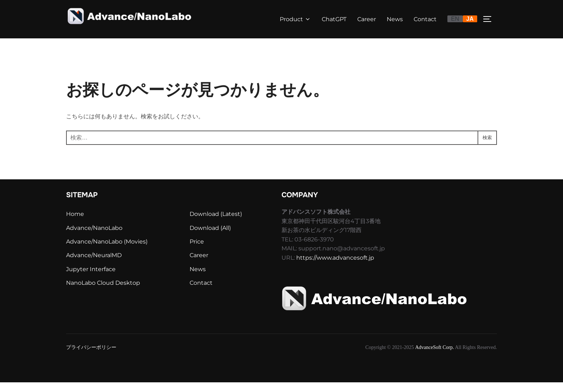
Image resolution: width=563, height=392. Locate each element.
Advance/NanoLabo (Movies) (107, 251)
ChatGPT (334, 19)
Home (75, 224)
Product (295, 19)
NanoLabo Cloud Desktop (103, 292)
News (395, 19)
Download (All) (210, 238)
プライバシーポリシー (91, 357)
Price (197, 251)
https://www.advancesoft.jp (335, 267)
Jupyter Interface (91, 279)
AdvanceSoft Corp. (434, 357)
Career (367, 19)
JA (470, 19)
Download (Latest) (216, 224)
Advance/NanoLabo (94, 238)
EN (455, 19)
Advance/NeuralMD (94, 265)
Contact (425, 19)
